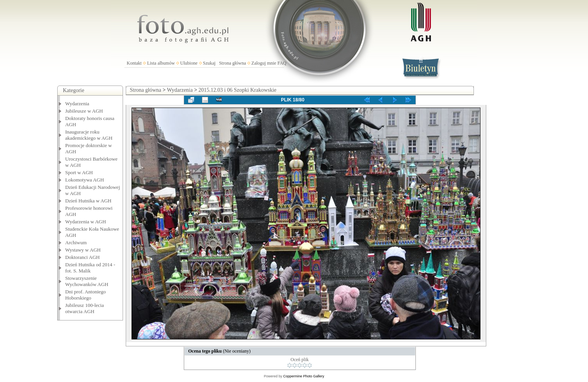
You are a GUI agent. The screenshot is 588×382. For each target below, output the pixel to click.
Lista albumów (161, 63)
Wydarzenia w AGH (86, 222)
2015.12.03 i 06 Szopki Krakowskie (237, 90)
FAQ (282, 63)
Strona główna (232, 63)
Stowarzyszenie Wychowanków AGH (87, 281)
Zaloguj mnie (264, 63)
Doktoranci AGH (83, 257)
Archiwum (76, 242)
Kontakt (134, 63)
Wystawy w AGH (83, 250)
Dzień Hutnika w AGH (89, 201)
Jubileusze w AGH (84, 111)
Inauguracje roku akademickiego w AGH (89, 135)
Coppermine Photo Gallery (304, 376)
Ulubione (189, 63)
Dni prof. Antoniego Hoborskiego (86, 295)
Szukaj (209, 63)
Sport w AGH (79, 172)
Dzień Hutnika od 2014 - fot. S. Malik (90, 268)
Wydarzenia (77, 104)
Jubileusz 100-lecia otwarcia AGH (85, 308)
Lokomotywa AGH (85, 180)
